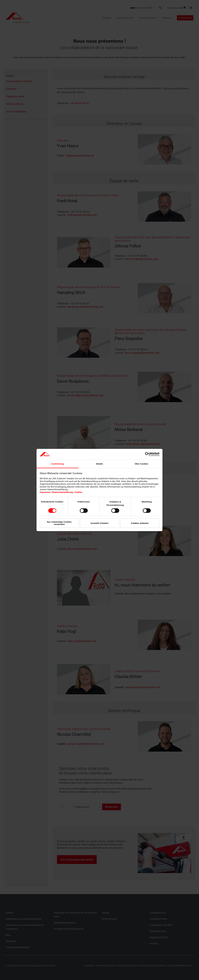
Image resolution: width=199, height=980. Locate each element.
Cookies (78, 492)
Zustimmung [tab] (58, 464)
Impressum (45, 492)
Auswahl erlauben (99, 523)
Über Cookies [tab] (142, 464)
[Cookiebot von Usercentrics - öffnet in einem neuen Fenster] (147, 454)
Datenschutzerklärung (62, 492)
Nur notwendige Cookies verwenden (59, 523)
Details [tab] (99, 464)
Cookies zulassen (140, 523)
